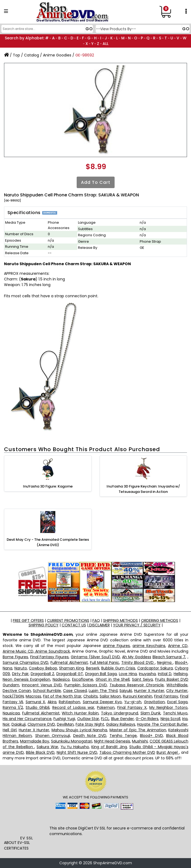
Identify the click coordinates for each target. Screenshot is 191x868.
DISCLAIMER (99, 625)
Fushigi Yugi (64, 719)
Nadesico (61, 679)
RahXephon (69, 702)
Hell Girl (10, 730)
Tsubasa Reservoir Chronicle (137, 685)
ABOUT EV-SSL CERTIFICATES (17, 845)
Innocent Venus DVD (42, 685)
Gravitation (154, 702)
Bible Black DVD (40, 752)
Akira (52, 702)
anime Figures (116, 646)
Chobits (91, 696)
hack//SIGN (13, 696)
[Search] (46, 29)
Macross (33, 696)
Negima (165, 663)
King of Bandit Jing (109, 747)
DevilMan (65, 724)
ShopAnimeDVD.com (113, 863)
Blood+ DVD (151, 736)
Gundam (11, 685)
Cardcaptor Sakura (155, 668)
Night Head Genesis (112, 741)
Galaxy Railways (121, 724)
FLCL (105, 719)
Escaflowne (83, 679)
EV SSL (27, 838)
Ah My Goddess (137, 657)
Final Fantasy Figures (50, 657)
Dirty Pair (20, 674)
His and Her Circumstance (27, 719)
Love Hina (128, 674)
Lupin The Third (103, 691)
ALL (106, 44)
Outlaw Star (88, 719)
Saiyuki (126, 691)
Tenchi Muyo (175, 713)
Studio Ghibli (38, 707)
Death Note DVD (90, 736)
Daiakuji (19, 724)
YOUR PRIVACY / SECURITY (137, 625)
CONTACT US (74, 625)
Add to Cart (96, 182)
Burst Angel (168, 752)
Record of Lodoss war (73, 707)
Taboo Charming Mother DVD (127, 752)
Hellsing (181, 674)
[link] (27, 824)
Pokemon (106, 707)
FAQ (96, 620)
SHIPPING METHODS (120, 620)
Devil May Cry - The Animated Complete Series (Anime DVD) (48, 542)
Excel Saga (177, 702)
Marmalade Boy (35, 741)
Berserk (93, 668)
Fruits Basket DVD (172, 679)
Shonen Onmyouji (53, 736)
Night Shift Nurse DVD (77, 752)
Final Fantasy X (132, 707)
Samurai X (35, 702)
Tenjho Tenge (123, 736)
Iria (185, 719)
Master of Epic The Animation (138, 730)
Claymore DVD (41, 724)
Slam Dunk (151, 713)
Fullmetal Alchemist (69, 663)
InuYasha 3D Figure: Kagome (48, 486)
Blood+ (181, 663)
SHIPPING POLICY (44, 625)
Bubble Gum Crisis (118, 668)
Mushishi (140, 741)
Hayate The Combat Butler (162, 724)
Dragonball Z (42, 674)
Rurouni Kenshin (138, 696)
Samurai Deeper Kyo (102, 702)
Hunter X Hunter (149, 691)
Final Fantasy (166, 696)
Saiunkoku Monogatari (72, 741)
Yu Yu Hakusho (75, 747)
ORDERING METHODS (160, 620)
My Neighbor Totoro (168, 707)
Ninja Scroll (170, 719)
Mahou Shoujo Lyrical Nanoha (79, 730)
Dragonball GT (70, 674)
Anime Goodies (57, 55)
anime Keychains (149, 646)
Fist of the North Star (62, 696)
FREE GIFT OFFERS (28, 620)
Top (16, 55)
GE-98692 (85, 55)
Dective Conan (17, 691)
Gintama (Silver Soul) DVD (95, 657)
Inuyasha (147, 674)
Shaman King (71, 668)
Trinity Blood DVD (138, 663)
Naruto (21, 668)
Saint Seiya (142, 679)
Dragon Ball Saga (101, 674)
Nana (7, 668)
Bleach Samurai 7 (169, 657)
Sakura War (47, 747)
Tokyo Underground (120, 713)
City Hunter (177, 691)
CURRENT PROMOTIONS (68, 620)
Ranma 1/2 (13, 707)
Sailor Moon (110, 696)
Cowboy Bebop (43, 668)
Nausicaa (11, 713)
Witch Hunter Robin (80, 713)
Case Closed (75, 691)
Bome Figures (15, 657)
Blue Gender (122, 719)
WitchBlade (177, 685)
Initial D (165, 674)
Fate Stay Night (90, 724)
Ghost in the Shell (113, 679)
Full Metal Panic (105, 663)
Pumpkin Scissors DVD (85, 685)
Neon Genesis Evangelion (26, 679)
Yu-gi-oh (133, 702)
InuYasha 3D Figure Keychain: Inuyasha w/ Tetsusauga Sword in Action (143, 489)
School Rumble (47, 691)
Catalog (32, 55)
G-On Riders (147, 719)
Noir (6, 724)
